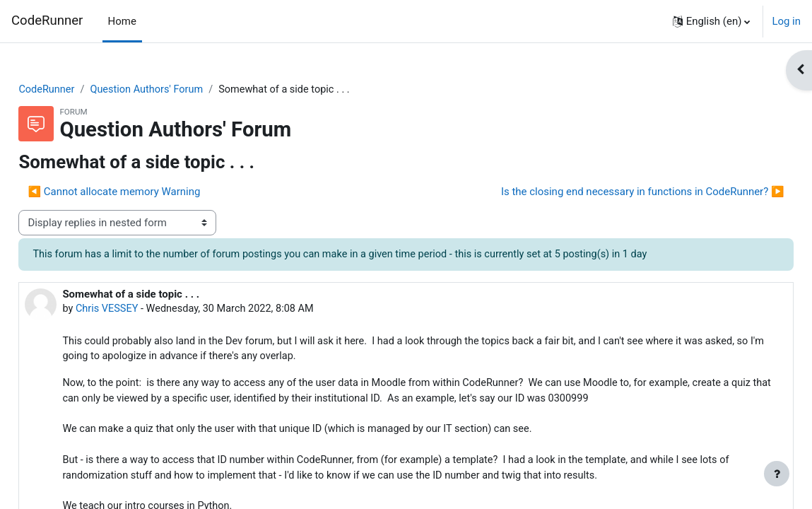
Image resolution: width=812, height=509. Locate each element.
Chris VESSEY (140, 310)
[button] (712, 21)
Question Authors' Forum (182, 90)
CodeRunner (47, 21)
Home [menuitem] (122, 21)
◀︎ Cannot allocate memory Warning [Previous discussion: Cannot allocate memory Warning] (146, 192)
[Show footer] (777, 474)
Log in (786, 21)
